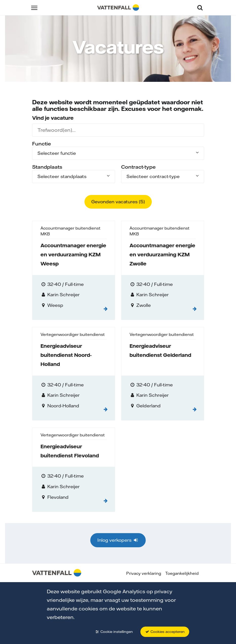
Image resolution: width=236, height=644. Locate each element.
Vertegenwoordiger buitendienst (73, 334)
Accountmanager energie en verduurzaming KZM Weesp (73, 254)
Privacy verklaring (144, 573)
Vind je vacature (53, 118)
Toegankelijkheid (182, 573)
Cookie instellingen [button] (114, 632)
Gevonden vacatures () (118, 202)
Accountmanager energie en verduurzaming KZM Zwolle (162, 254)
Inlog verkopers (118, 540)
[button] (34, 7)
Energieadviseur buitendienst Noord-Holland (66, 355)
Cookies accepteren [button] (165, 632)
